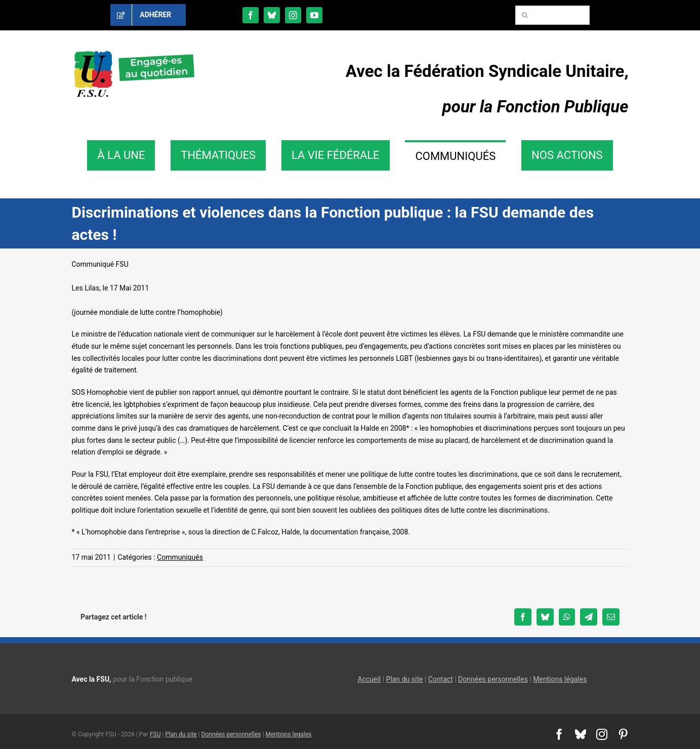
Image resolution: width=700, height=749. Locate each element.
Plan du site (405, 679)
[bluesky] (272, 15)
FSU (155, 734)
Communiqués (180, 557)
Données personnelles (493, 679)
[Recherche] (525, 15)
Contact (441, 679)
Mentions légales (560, 679)
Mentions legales (289, 734)
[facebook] (251, 15)
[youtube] (314, 15)
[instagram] (293, 15)
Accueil (369, 679)
